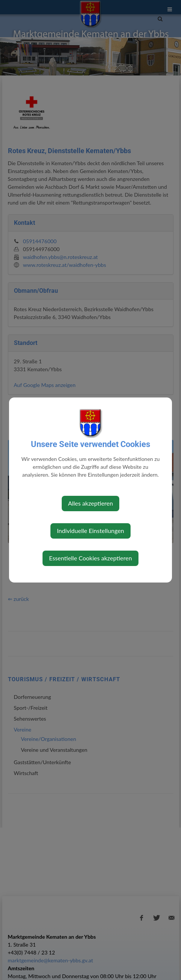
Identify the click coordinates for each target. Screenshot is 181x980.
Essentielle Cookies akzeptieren (90, 558)
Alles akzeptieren (90, 503)
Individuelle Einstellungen (90, 531)
